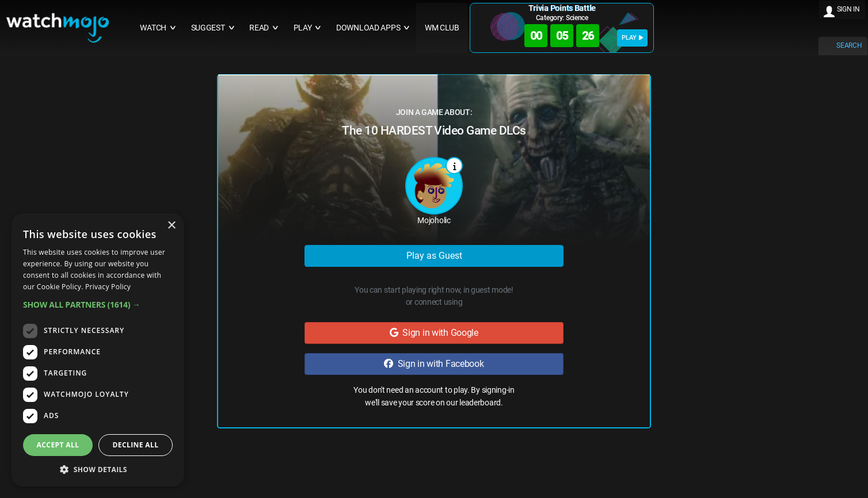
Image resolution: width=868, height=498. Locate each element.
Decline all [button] (136, 445)
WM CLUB (442, 28)
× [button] (171, 226)
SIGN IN (848, 9)
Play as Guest (434, 256)
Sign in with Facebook (434, 364)
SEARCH (849, 45)
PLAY (632, 38)
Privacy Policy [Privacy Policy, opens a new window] (108, 287)
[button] (98, 304)
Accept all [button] (58, 445)
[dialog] (98, 350)
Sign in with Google (434, 333)
